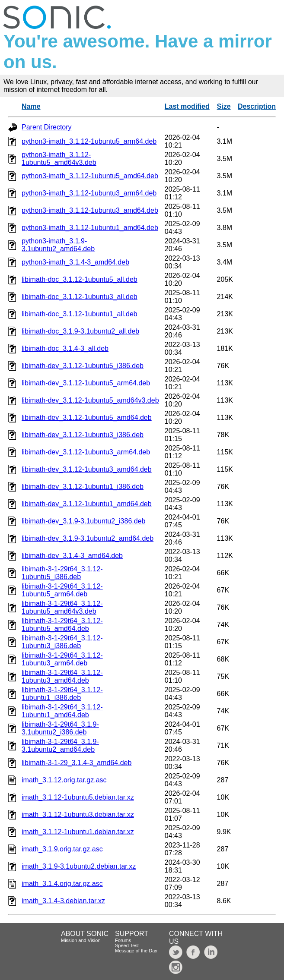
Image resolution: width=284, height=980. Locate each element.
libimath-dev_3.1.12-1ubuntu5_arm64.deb (86, 383)
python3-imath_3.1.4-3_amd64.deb (75, 262)
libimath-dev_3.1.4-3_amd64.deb (72, 556)
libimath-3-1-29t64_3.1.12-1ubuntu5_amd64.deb (62, 625)
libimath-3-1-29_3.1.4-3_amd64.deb (77, 763)
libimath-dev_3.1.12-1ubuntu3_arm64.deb (86, 452)
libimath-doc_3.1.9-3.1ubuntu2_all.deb (80, 331)
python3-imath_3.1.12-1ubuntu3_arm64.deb (89, 193)
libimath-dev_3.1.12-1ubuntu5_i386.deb (83, 366)
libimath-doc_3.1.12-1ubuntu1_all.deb (80, 314)
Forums (123, 940)
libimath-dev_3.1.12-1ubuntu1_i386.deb (83, 487)
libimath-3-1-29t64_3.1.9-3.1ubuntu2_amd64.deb (60, 745)
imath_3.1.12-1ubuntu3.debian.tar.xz (78, 815)
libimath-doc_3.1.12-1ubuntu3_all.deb (80, 297)
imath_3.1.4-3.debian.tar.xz (63, 901)
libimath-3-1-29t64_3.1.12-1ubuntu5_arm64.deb (62, 590)
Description (257, 106)
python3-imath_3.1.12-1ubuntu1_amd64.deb (90, 228)
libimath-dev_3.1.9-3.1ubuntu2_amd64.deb (88, 538)
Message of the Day (136, 951)
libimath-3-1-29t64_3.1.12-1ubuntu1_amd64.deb (62, 711)
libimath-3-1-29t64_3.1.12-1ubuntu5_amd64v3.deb (62, 607)
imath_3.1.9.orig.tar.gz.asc (62, 849)
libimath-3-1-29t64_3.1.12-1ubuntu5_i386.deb (62, 573)
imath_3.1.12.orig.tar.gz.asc (64, 780)
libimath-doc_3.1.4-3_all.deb (65, 348)
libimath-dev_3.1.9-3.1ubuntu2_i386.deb (83, 521)
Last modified (187, 106)
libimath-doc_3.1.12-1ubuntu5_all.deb (80, 279)
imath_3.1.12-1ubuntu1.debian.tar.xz (78, 832)
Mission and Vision (81, 940)
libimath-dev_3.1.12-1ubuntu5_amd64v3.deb (90, 400)
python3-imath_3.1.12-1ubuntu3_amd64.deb (90, 210)
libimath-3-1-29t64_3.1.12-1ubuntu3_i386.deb (62, 642)
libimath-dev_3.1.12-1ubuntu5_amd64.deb (87, 418)
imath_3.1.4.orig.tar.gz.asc (62, 884)
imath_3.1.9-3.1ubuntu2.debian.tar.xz (79, 866)
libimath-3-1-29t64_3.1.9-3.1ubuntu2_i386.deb (60, 728)
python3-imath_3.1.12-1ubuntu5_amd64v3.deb (59, 159)
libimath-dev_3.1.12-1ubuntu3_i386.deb (83, 435)
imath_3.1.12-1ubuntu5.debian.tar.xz (78, 797)
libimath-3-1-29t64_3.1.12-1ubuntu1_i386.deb (62, 694)
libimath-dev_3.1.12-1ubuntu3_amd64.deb (87, 469)
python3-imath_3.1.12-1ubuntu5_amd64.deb (90, 176)
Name (31, 106)
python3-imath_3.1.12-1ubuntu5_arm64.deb (89, 141)
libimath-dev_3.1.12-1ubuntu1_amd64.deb (87, 504)
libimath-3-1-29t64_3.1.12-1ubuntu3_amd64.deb (62, 676)
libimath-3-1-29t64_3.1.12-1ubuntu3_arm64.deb (62, 659)
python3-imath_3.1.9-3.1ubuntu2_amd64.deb (58, 245)
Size (224, 106)
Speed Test (127, 945)
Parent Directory (47, 127)
